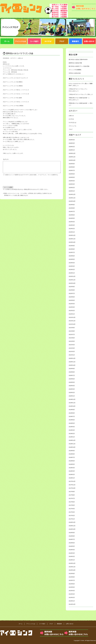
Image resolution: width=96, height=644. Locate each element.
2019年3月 (72, 430)
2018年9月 (72, 451)
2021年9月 (72, 328)
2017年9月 (72, 492)
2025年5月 (72, 177)
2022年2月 (72, 311)
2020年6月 (72, 379)
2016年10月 (72, 529)
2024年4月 (72, 222)
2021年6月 (72, 338)
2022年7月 (72, 293)
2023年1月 (72, 273)
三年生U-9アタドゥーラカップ (77, 89)
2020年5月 (72, 382)
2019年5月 (72, 423)
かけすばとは (72, 122)
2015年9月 (72, 574)
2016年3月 (72, 553)
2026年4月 (72, 140)
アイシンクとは (31, 624)
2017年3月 (72, 512)
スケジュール (72, 126)
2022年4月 (72, 304)
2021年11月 (72, 321)
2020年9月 (72, 369)
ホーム (21, 624)
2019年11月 (72, 403)
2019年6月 (72, 420)
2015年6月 (72, 584)
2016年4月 (72, 550)
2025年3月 (72, 184)
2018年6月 (72, 461)
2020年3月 (72, 389)
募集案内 (59, 624)
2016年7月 (72, 539)
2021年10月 (72, 324)
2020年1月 (72, 396)
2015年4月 (72, 591)
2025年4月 (72, 181)
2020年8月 (72, 372)
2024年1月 (72, 232)
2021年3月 (72, 348)
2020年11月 (72, 362)
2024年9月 (72, 205)
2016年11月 (72, 526)
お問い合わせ (70, 624)
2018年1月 (72, 478)
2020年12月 (72, 358)
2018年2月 (72, 474)
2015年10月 (72, 570)
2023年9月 (72, 246)
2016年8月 (72, 536)
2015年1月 (72, 601)
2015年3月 (72, 594)
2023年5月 (72, 259)
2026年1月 (72, 150)
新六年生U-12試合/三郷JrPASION (78, 59)
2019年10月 (72, 406)
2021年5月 (72, 341)
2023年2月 (72, 270)
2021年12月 (72, 317)
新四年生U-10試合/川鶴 (75, 63)
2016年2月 (72, 556)
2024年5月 (72, 218)
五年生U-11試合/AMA (75, 73)
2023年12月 (72, 235)
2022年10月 (72, 283)
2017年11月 (72, 485)
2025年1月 (72, 191)
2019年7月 (72, 416)
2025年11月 (72, 157)
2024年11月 (72, 198)
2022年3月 (72, 307)
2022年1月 (72, 314)
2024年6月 (72, 215)
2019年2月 (72, 434)
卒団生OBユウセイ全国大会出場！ (78, 98)
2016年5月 (72, 546)
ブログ (71, 129)
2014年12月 (72, 604)
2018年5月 (72, 464)
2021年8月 (72, 331)
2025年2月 (72, 188)
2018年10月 (72, 447)
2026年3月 (72, 143)
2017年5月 (72, 505)
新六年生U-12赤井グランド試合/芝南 (79, 66)
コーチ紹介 (42, 624)
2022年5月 (72, 300)
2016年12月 (72, 522)
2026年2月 (72, 147)
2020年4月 (72, 386)
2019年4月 (72, 427)
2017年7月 (72, 498)
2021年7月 (72, 335)
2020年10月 (72, 365)
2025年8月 (72, 167)
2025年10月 (72, 160)
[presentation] (17, 183)
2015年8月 (72, 577)
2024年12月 (72, 194)
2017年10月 (72, 488)
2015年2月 (72, 597)
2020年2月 (72, 393)
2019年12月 (72, 399)
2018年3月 (72, 471)
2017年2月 (72, 516)
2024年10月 (72, 201)
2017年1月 (72, 519)
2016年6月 (72, 543)
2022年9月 (72, 287)
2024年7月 (72, 212)
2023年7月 (72, 252)
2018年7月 (72, 457)
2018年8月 (72, 454)
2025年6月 (72, 174)
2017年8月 (72, 495)
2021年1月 (72, 355)
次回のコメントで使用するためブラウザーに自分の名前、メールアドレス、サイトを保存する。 (32, 177)
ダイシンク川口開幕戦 (75, 70)
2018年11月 (72, 444)
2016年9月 (72, 533)
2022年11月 (72, 280)
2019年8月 (72, 413)
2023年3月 (72, 266)
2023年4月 (72, 263)
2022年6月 (72, 297)
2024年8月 (72, 208)
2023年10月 (72, 242)
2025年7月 (72, 170)
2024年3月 (72, 225)
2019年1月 (72, 437)
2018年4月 (72, 468)
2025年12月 (72, 153)
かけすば (71, 119)
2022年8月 (72, 290)
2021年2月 (72, 351)
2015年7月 (72, 580)
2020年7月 (72, 375)
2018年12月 (72, 440)
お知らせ (20, 58)
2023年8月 (72, 249)
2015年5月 (72, 587)
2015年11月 (72, 567)
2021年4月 (72, 345)
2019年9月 (72, 410)
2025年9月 (72, 164)
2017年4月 (72, 509)
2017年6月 (72, 502)
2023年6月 (72, 256)
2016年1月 (72, 560)
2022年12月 (72, 276)
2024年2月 (72, 229)
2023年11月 (72, 239)
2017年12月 (72, 481)
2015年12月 (72, 563)
